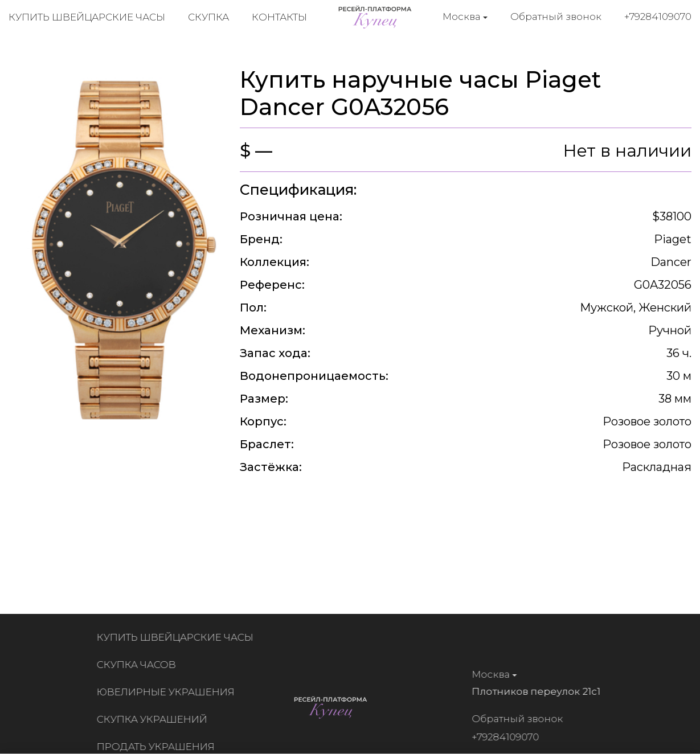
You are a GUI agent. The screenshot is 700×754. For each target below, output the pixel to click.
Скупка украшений (155, 719)
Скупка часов (139, 665)
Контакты (279, 17)
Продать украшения (159, 747)
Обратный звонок (556, 17)
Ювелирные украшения (169, 692)
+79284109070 (658, 17)
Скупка (208, 17)
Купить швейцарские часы (87, 17)
